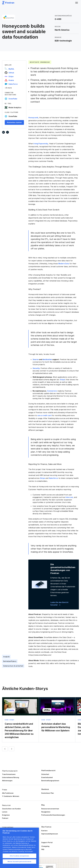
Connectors (52, 391)
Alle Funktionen (8, 793)
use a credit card (44, 415)
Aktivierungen (7, 781)
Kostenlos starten (14, 122)
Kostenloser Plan (48, 793)
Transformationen (9, 774)
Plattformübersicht (48, 771)
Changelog (45, 846)
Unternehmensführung (10, 777)
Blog (43, 805)
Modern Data (64, 264)
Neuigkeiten (46, 812)
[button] (77, 3)
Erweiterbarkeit (47, 777)
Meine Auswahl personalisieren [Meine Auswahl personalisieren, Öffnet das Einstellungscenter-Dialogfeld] (19, 861)
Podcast (5, 818)
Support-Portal (47, 842)
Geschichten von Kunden (11, 809)
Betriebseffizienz (10, 661)
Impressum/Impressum (50, 834)
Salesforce (53, 478)
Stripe (62, 380)
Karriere (44, 831)
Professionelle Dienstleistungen (53, 815)
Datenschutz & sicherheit (13, 666)
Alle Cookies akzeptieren (19, 856)
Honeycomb (33, 118)
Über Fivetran (46, 827)
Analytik (6, 657)
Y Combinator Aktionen (11, 796)
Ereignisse (6, 815)
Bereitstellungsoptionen (50, 781)
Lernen (5, 812)
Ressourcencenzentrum (50, 809)
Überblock (45, 789)
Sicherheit (45, 774)
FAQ (43, 849)
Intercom (69, 497)
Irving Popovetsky (41, 144)
